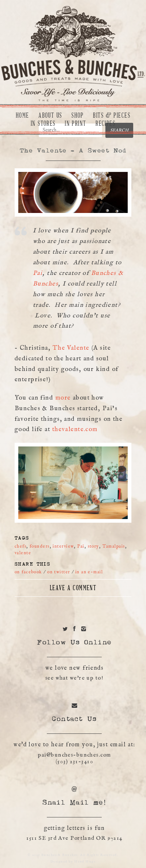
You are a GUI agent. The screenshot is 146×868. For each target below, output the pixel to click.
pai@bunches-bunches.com (74, 755)
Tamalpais (114, 546)
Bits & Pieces (112, 115)
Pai (38, 273)
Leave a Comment (73, 588)
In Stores (43, 124)
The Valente (72, 348)
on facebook (28, 572)
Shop (78, 115)
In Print (76, 124)
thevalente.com (75, 429)
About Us (50, 115)
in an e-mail (89, 572)
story (93, 546)
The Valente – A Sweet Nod (73, 151)
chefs (20, 546)
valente (23, 553)
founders (40, 546)
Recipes (105, 124)
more (63, 398)
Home (23, 115)
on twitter (59, 572)
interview (63, 546)
